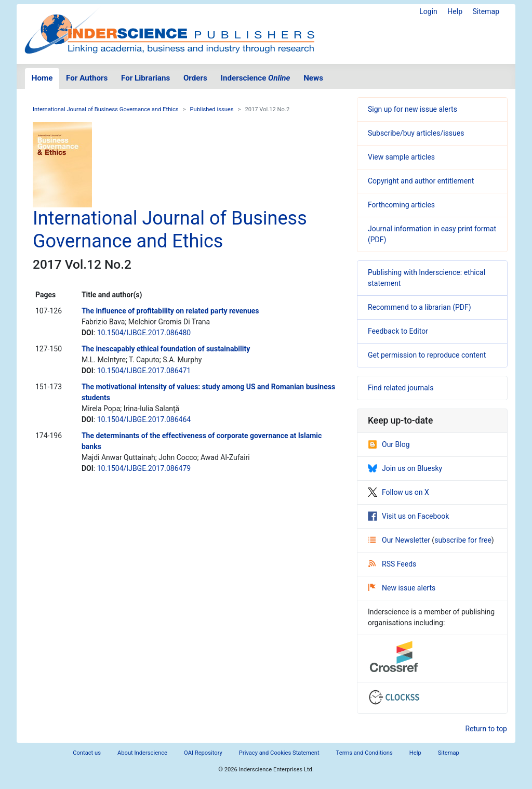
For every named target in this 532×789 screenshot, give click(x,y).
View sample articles (401, 157)
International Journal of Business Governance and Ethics (106, 109)
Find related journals (401, 388)
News (313, 78)
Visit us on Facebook (408, 516)
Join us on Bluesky (405, 468)
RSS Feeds (392, 564)
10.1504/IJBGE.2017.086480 (144, 333)
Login (428, 11)
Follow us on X (398, 492)
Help (455, 11)
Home (42, 78)
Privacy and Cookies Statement (279, 753)
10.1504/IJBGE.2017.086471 (144, 371)
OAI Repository (203, 753)
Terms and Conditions (364, 753)
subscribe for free (463, 540)
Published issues (212, 109)
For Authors (87, 78)
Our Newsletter (400, 540)
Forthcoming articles (401, 205)
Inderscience (256, 78)
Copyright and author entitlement (421, 181)
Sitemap (486, 11)
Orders (195, 78)
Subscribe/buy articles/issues (416, 133)
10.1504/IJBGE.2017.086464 (144, 419)
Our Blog (389, 444)
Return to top (486, 729)
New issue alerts (402, 588)
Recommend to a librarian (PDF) (420, 307)
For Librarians (145, 78)
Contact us (87, 753)
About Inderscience (142, 753)
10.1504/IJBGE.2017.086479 (144, 468)
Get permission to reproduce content (427, 355)
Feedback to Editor (398, 331)
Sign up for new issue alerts (413, 109)
